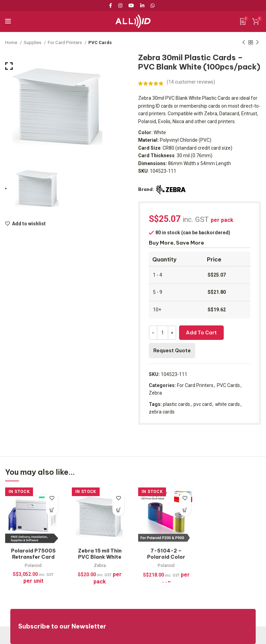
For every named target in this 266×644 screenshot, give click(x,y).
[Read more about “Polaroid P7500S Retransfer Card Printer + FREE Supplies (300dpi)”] (52, 510)
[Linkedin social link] (142, 6)
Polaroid (33, 565)
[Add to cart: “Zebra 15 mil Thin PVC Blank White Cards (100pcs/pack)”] (118, 510)
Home (12, 42)
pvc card (203, 404)
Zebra (155, 393)
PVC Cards (100, 42)
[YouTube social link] (131, 6)
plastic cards (176, 404)
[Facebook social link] (112, 6)
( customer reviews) (191, 82)
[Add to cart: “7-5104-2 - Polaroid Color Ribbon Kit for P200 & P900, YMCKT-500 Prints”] (185, 510)
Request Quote (172, 351)
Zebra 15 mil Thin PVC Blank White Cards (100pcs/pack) (100, 560)
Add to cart (201, 333)
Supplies (33, 42)
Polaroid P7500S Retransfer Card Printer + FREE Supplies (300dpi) (33, 560)
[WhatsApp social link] (153, 6)
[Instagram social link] (120, 6)
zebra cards (162, 412)
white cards (228, 404)
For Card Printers (65, 42)
